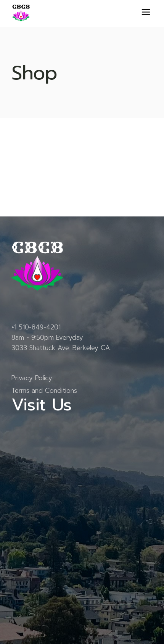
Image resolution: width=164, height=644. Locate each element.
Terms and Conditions (44, 391)
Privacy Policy (32, 378)
